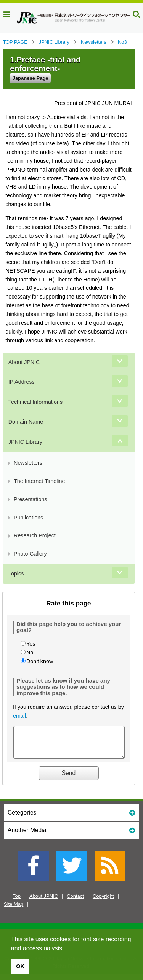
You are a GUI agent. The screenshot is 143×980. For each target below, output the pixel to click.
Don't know (40, 661)
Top (17, 902)
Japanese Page (31, 78)
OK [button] (20, 966)
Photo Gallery (30, 554)
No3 (122, 42)
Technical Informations (35, 402)
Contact (75, 902)
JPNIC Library (54, 42)
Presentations (30, 499)
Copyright (103, 902)
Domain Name (26, 422)
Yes (31, 644)
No (30, 653)
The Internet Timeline (39, 481)
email (19, 716)
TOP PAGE (15, 42)
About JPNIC (24, 362)
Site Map (14, 910)
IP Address (22, 382)
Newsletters (94, 42)
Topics (16, 573)
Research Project (35, 535)
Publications (28, 518)
